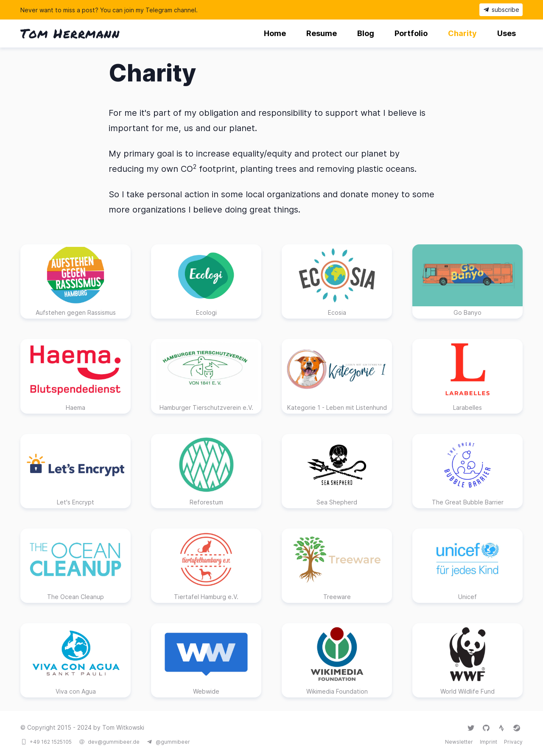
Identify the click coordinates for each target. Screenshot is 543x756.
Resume (322, 33)
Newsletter (459, 742)
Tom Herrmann (70, 33)
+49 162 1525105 (51, 742)
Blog (366, 33)
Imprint (488, 742)
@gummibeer (173, 742)
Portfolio (411, 33)
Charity (462, 33)
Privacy (513, 742)
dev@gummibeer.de (114, 742)
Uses (507, 33)
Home (275, 33)
